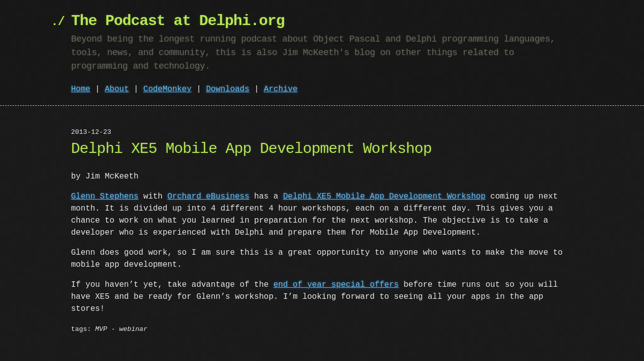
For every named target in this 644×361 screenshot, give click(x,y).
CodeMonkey (168, 89)
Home (81, 89)
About (117, 89)
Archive (281, 89)
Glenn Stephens (105, 197)
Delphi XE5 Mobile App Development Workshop (384, 197)
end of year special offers (336, 285)
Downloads (227, 89)
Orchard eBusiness (209, 197)
